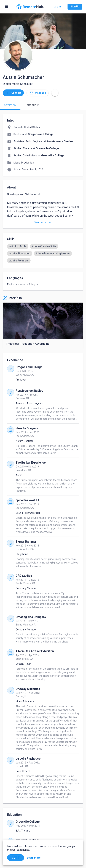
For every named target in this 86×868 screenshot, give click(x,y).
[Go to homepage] (30, 7)
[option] (18, 246)
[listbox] (43, 253)
